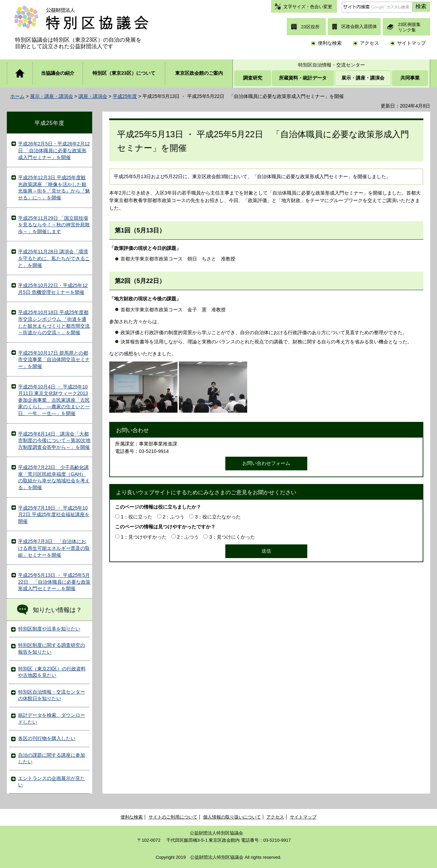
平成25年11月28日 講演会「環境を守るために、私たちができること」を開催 (54, 258)
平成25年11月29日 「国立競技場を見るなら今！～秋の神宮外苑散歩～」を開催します (54, 225)
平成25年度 (125, 96)
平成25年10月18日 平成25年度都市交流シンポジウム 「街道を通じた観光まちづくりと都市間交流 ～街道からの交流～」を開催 (54, 322)
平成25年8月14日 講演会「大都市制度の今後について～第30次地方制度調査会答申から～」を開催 (54, 440)
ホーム (17, 96)
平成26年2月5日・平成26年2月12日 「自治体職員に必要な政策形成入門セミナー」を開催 (54, 150)
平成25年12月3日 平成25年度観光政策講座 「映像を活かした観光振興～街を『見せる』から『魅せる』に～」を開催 (54, 188)
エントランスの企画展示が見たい (52, 782)
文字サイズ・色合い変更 (308, 7)
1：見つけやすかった (144, 537)
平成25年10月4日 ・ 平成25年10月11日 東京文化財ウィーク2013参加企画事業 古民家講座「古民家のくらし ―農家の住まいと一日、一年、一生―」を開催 (54, 400)
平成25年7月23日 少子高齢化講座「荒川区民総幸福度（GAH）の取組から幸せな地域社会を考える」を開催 (54, 477)
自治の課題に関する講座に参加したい (52, 758)
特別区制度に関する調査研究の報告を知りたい (52, 649)
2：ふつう (174, 517)
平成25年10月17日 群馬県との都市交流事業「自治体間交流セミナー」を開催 (54, 360)
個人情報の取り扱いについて (232, 817)
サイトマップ (411, 43)
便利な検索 (330, 43)
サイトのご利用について (173, 817)
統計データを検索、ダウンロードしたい (52, 718)
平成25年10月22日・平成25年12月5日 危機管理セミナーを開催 (53, 289)
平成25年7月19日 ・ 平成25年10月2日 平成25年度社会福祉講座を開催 (54, 515)
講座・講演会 (93, 96)
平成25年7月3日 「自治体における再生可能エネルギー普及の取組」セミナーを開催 (54, 548)
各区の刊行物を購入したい (47, 738)
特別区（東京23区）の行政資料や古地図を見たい (52, 672)
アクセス (369, 43)
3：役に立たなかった (218, 517)
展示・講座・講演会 (52, 96)
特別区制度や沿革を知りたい (49, 629)
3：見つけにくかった (232, 537)
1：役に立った (137, 517)
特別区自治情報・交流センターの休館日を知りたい (52, 695)
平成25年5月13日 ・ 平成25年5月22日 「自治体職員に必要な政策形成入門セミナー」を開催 (54, 582)
